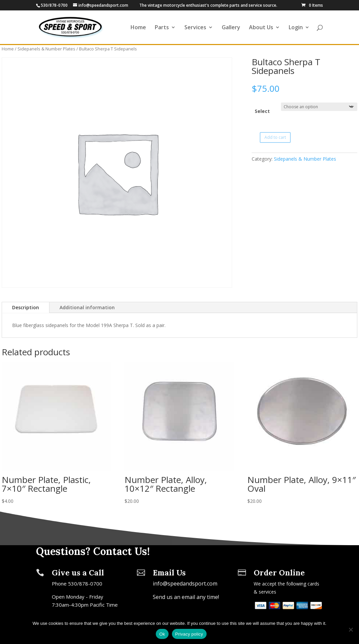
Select (262, 111)
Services (195, 28)
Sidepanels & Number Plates (46, 49)
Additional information (87, 307)
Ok (162, 634)
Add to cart (275, 137)
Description (26, 307)
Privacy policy (189, 634)
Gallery (231, 28)
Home (138, 28)
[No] (351, 630)
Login (296, 28)
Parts (162, 28)
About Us (261, 28)
